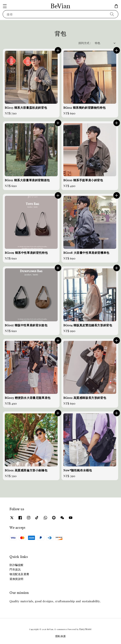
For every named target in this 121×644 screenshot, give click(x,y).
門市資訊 (15, 569)
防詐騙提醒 (17, 565)
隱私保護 (61, 636)
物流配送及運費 (19, 574)
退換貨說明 (17, 579)
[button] (5, 6)
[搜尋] (112, 14)
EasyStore (86, 629)
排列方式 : (85, 43)
